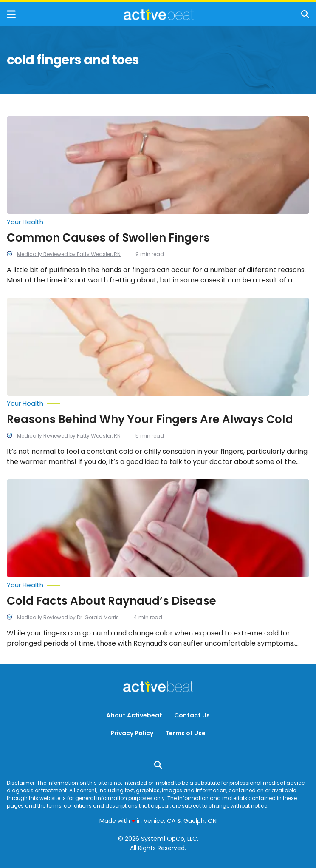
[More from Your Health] (158, 222)
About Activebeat (134, 715)
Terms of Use (185, 733)
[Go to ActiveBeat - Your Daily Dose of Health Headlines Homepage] (159, 14)
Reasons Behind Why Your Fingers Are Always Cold (150, 419)
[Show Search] (305, 14)
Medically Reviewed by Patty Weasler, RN (69, 254)
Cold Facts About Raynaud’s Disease (111, 601)
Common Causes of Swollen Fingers (108, 238)
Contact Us (192, 715)
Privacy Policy (132, 733)
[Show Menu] (11, 14)
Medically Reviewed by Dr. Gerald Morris (68, 617)
